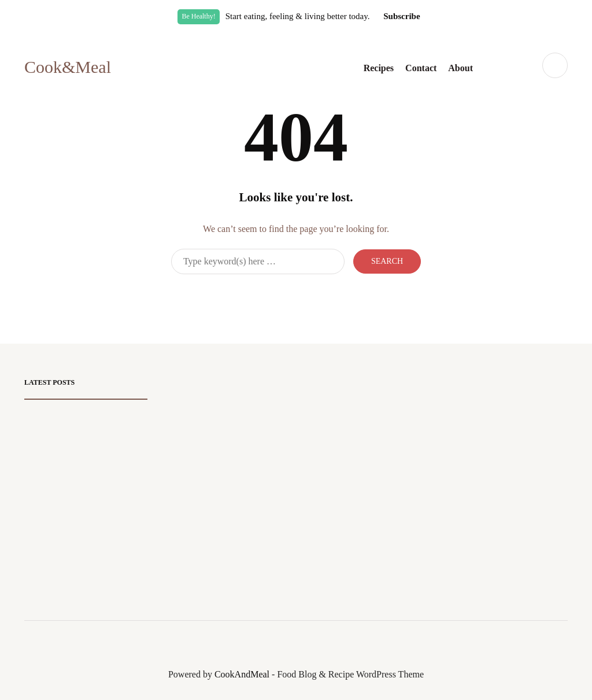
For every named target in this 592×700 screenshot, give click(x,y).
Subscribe (402, 16)
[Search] (258, 261)
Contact (421, 68)
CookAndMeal (242, 674)
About (460, 68)
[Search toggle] (555, 65)
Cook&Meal (68, 67)
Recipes (379, 68)
